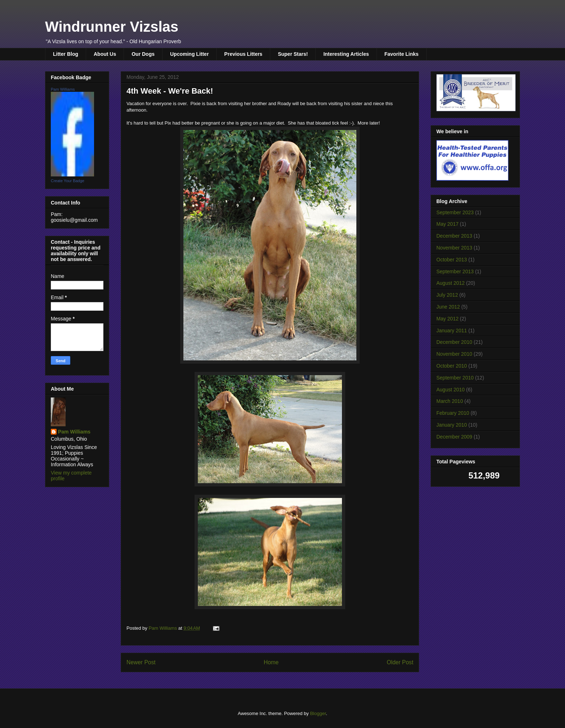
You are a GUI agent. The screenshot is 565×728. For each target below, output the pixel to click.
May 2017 (447, 224)
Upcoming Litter (189, 54)
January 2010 (452, 425)
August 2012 (451, 283)
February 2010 (453, 413)
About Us (105, 54)
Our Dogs (143, 54)
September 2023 (455, 212)
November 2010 (454, 354)
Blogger (318, 713)
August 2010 (451, 390)
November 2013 (454, 248)
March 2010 (450, 401)
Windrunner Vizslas (112, 27)
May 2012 (447, 319)
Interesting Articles (346, 54)
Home (271, 662)
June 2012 (448, 307)
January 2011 (452, 331)
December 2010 (454, 342)
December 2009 (454, 437)
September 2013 (455, 271)
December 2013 (454, 236)
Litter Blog (66, 54)
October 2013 (452, 260)
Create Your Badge (68, 181)
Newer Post (141, 662)
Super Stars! (293, 54)
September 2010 (455, 378)
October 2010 (452, 366)
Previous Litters (243, 54)
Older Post (400, 662)
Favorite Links (402, 54)
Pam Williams (63, 89)
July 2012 (447, 295)
